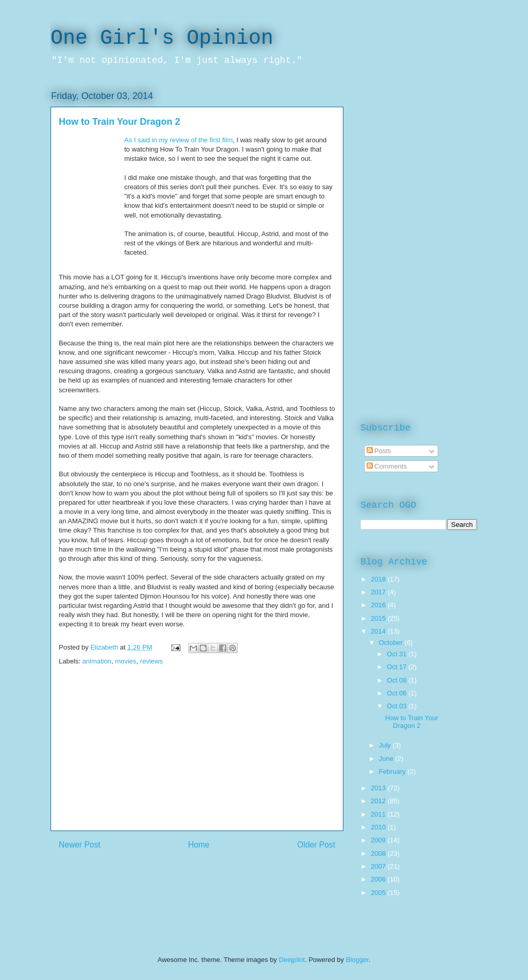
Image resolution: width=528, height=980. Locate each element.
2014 (379, 631)
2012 (379, 801)
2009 (379, 840)
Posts (379, 451)
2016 (379, 605)
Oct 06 (398, 693)
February (393, 771)
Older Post (316, 845)
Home (199, 845)
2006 (379, 879)
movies (126, 661)
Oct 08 (398, 680)
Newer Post (80, 845)
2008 (379, 853)
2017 (379, 592)
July (386, 745)
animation (97, 661)
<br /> (91, 197)
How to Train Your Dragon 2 (412, 722)
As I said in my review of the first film (178, 140)
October (392, 643)
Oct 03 (398, 706)
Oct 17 (398, 667)
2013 (379, 788)
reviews (152, 661)
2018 (379, 579)
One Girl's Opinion (162, 38)
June (387, 759)
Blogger (357, 960)
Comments (387, 466)
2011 (379, 814)
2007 (379, 866)
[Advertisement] (197, 758)
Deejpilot (292, 960)
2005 (379, 893)
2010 (379, 827)
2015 (379, 618)
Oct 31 (398, 654)
